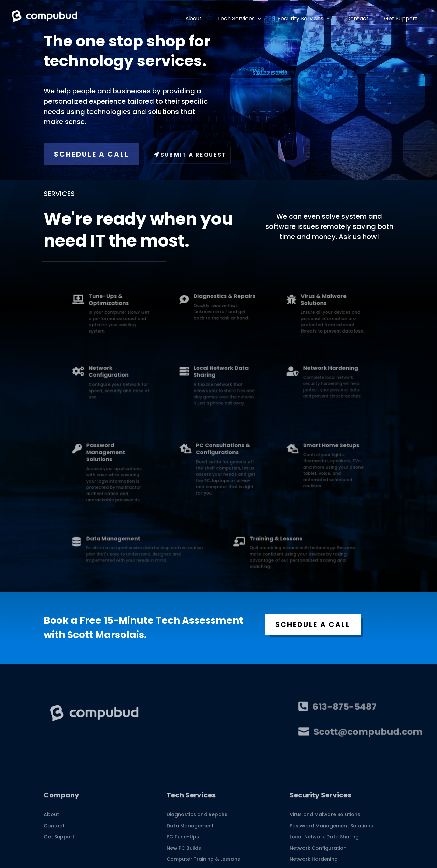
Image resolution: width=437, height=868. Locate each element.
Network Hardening (287, 377)
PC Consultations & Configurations (221, 458)
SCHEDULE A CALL (91, 154)
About (194, 19)
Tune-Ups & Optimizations (151, 305)
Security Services (304, 19)
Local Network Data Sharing (220, 379)
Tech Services (240, 19)
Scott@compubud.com (353, 732)
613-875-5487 (339, 707)
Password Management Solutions (149, 460)
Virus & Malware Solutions (283, 305)
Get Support (401, 19)
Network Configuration (151, 379)
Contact (357, 19)
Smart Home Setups (288, 456)
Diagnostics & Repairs (222, 303)
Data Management (154, 544)
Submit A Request (193, 155)
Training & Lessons (254, 544)
